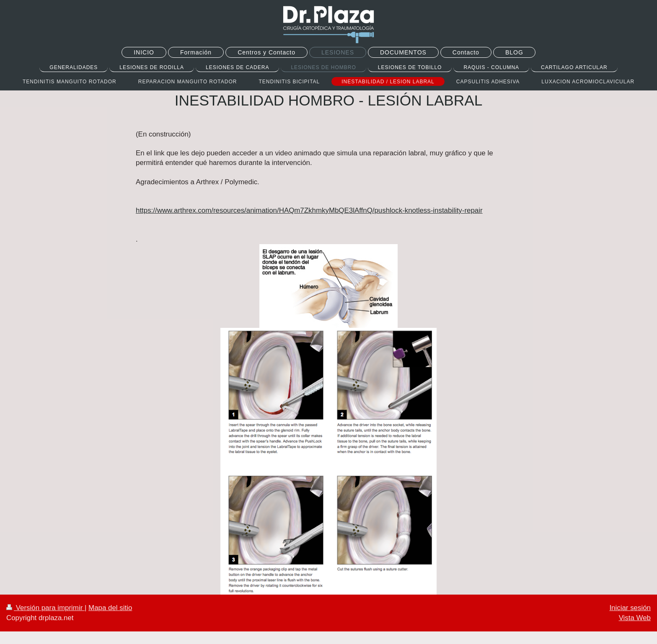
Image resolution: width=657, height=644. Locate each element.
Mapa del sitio (110, 608)
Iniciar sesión (630, 608)
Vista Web (635, 618)
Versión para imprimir (45, 608)
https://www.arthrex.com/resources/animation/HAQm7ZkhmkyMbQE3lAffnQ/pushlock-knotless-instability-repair (309, 210)
